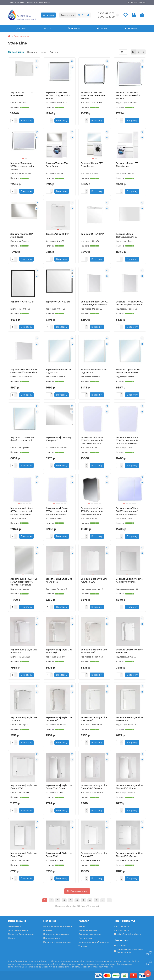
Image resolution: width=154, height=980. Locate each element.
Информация (17, 921)
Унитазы (83, 946)
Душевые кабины (88, 930)
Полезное (50, 921)
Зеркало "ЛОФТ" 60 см (22, 302)
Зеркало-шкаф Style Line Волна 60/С (59, 651)
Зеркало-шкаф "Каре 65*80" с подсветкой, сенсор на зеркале (57, 511)
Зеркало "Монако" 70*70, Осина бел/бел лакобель (130, 303)
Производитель (21, 36)
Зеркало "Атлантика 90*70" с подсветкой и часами (22, 166)
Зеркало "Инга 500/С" (57, 234)
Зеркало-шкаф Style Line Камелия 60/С (94, 651)
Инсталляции (86, 938)
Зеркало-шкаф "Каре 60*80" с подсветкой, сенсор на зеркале (22, 511)
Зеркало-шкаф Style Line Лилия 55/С (129, 651)
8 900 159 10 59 (106, 17)
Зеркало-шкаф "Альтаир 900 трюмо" (59, 439)
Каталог (48, 15)
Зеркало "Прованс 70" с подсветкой (94, 371)
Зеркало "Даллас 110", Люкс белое (92, 165)
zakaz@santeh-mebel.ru (129, 934)
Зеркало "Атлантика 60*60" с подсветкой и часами (93, 95)
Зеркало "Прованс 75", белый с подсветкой (128, 371)
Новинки (131, 28)
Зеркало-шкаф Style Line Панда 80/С (94, 855)
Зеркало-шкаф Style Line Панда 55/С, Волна (59, 787)
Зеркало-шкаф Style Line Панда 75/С (59, 855)
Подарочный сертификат (56, 934)
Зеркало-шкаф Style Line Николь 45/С (94, 719)
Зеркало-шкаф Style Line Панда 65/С (24, 855)
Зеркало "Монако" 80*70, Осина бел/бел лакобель (24, 371)
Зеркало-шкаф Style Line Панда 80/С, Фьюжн (129, 855)
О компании (14, 926)
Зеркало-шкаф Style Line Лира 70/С (24, 719)
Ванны (82, 926)
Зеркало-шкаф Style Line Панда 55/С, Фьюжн (94, 787)
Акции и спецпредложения (57, 926)
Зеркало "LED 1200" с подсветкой (22, 94)
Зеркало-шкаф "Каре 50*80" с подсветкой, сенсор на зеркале (92, 440)
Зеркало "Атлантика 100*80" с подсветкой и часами (58, 95)
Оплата (47, 28)
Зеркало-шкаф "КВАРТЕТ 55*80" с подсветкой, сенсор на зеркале (24, 582)
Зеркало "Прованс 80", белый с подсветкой (23, 439)
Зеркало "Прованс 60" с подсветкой (59, 371)
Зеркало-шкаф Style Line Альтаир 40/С (94, 580)
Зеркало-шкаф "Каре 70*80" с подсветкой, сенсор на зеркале (92, 511)
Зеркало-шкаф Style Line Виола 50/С (24, 651)
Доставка (21, 28)
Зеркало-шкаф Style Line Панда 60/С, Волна (129, 787)
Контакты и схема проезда (39, 2)
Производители (52, 938)
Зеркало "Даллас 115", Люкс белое (127, 165)
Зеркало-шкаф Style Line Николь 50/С (129, 719)
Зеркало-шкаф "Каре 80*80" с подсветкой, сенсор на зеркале (127, 511)
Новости (74, 28)
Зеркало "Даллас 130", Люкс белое (22, 235)
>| (109, 900)
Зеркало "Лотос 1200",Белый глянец (127, 235)
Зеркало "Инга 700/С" (92, 234)
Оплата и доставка (16, 2)
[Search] (84, 15)
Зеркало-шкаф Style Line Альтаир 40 (59, 580)
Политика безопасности (21, 934)
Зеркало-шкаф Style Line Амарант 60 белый (129, 580)
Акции (102, 28)
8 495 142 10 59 (106, 13)
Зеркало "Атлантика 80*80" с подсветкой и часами (128, 95)
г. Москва (122, 946)
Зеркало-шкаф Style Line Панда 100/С (24, 787)
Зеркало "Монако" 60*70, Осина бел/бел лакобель (94, 303)
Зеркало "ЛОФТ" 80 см (58, 302)
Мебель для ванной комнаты (94, 942)
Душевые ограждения (90, 934)
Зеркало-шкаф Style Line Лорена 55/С (59, 719)
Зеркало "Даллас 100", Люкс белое (57, 165)
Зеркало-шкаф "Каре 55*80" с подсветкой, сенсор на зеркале (127, 440)
